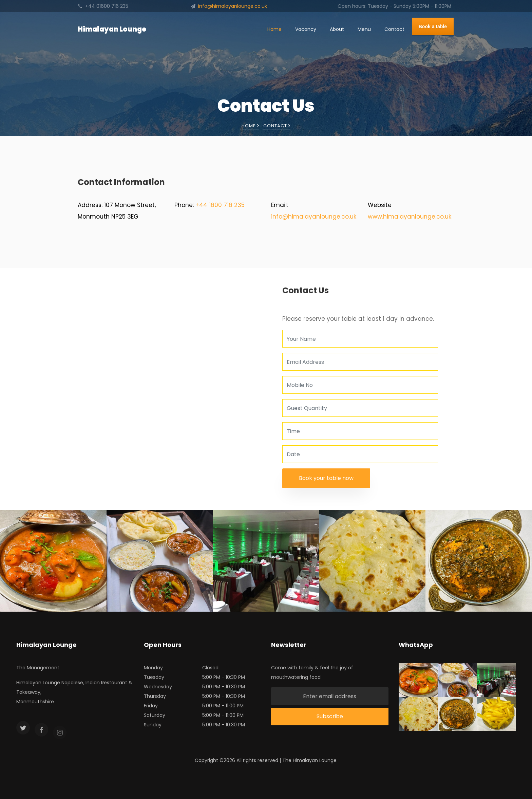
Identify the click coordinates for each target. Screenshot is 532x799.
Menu (364, 29)
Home (274, 29)
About (337, 29)
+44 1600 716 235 (220, 205)
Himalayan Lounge (112, 29)
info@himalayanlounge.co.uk (314, 217)
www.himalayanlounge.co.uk (410, 217)
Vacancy (306, 29)
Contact (394, 29)
